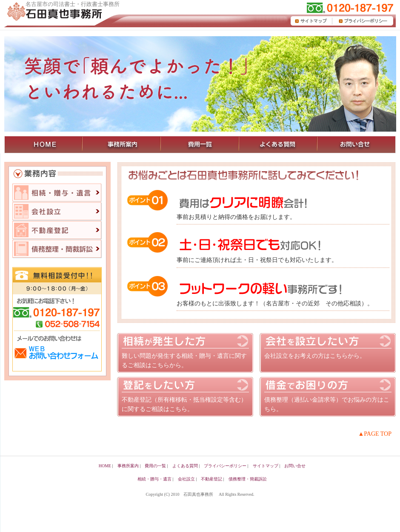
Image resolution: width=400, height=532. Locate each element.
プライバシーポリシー (225, 466)
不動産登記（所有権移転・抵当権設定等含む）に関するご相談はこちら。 (184, 404)
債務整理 (57, 249)
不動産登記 (57, 230)
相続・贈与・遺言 (154, 479)
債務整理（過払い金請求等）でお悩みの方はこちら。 (327, 404)
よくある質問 (185, 466)
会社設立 (57, 212)
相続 (57, 193)
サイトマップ (266, 466)
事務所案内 (128, 466)
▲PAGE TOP (375, 434)
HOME (105, 466)
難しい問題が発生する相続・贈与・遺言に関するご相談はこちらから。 (184, 361)
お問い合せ (295, 466)
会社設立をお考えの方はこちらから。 (315, 356)
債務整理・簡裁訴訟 (248, 479)
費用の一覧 (155, 466)
